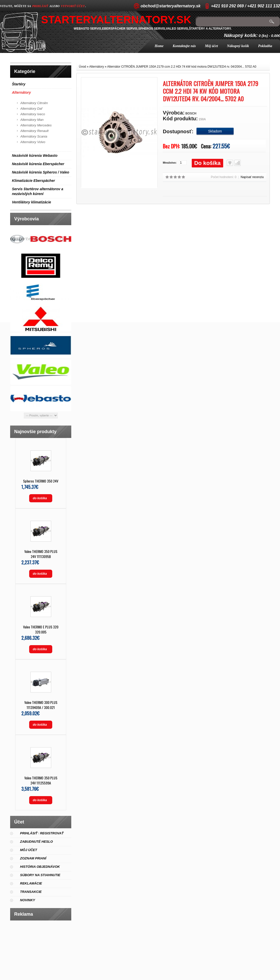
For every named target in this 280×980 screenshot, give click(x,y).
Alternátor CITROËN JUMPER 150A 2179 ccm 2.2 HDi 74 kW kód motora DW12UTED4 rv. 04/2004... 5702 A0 (182, 67)
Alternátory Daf (31, 109)
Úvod (82, 67)
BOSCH (191, 113)
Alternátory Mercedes (36, 125)
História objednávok (40, 867)
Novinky (28, 900)
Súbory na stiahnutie (40, 875)
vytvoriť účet (73, 6)
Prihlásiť (29, 833)
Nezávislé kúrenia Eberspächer (38, 164)
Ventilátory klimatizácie (31, 202)
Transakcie (31, 892)
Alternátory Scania (34, 136)
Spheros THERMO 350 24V (41, 481)
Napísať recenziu (252, 177)
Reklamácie (31, 883)
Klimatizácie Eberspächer (33, 181)
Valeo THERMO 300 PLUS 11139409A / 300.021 (41, 705)
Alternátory (21, 92)
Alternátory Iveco (33, 114)
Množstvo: (170, 163)
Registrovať (52, 833)
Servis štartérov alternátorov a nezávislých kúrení (38, 191)
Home (159, 46)
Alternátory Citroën (34, 103)
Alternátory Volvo (33, 142)
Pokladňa (265, 46)
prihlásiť (40, 6)
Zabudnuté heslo (36, 842)
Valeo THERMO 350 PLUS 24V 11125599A (41, 780)
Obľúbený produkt (230, 163)
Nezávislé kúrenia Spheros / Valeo (41, 172)
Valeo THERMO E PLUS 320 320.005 (41, 629)
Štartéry (19, 84)
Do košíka (207, 163)
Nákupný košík (238, 46)
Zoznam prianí (33, 858)
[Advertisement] (41, 948)
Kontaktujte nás (184, 46)
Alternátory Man (32, 120)
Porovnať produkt (238, 163)
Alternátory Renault (34, 131)
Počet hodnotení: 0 (224, 177)
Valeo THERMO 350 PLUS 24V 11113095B (41, 554)
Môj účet (211, 46)
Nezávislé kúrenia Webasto (35, 156)
